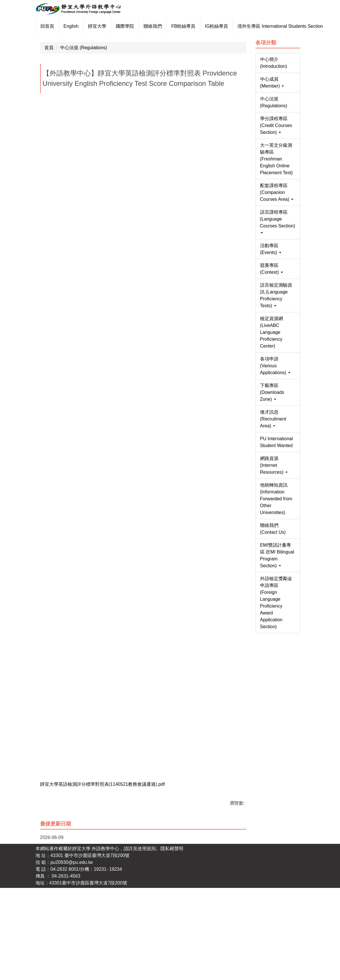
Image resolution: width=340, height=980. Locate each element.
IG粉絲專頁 (230, 26)
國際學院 (138, 26)
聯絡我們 (166, 26)
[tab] (133, 122)
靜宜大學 (110, 26)
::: (42, 26)
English (84, 26)
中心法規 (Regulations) (84, 139)
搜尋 (292, 7)
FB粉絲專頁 (196, 26)
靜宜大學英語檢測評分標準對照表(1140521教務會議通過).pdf (106, 876)
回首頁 (60, 26)
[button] (43, 80)
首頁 (49, 139)
